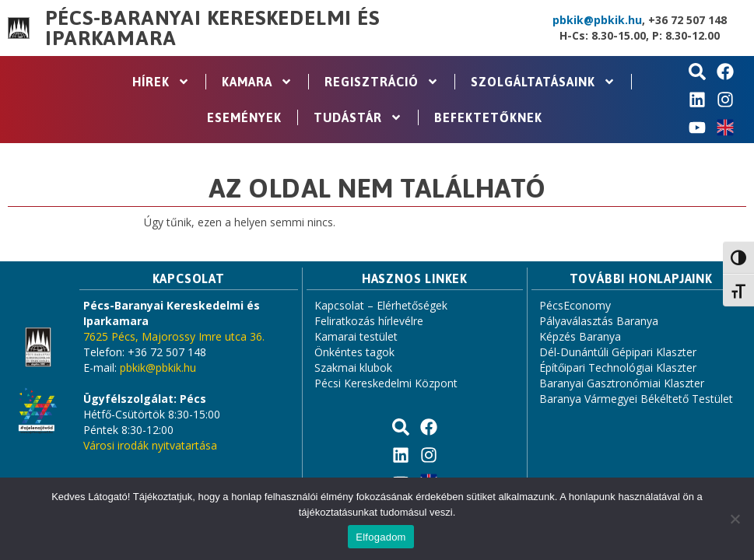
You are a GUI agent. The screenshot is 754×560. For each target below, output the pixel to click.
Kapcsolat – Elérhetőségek (381, 305)
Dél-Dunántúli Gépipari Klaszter (618, 352)
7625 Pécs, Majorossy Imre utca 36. (174, 336)
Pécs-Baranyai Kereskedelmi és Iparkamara (212, 28)
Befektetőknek (488, 117)
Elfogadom (381, 537)
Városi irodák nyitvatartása (150, 445)
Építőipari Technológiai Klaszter (618, 367)
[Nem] (735, 519)
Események (244, 117)
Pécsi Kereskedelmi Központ (386, 383)
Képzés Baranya (580, 336)
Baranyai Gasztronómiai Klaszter (622, 383)
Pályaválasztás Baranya (599, 321)
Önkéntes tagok (354, 352)
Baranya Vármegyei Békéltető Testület (636, 399)
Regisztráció (382, 82)
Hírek (161, 82)
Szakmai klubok (353, 367)
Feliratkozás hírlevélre (369, 321)
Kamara (257, 82)
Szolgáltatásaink (543, 82)
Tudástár (358, 117)
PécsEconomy (575, 305)
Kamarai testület (356, 336)
